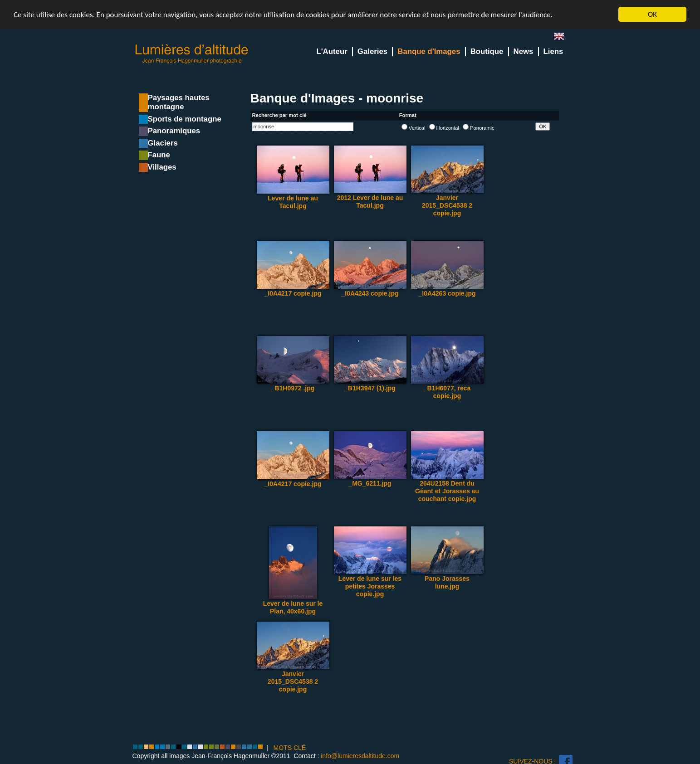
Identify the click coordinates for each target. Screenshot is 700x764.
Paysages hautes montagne (179, 102)
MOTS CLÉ (290, 748)
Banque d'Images (429, 51)
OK (652, 14)
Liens (553, 51)
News (524, 51)
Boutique (487, 51)
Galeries (372, 51)
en (563, 38)
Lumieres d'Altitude (192, 54)
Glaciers (163, 143)
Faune (159, 155)
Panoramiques (174, 131)
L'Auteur (332, 51)
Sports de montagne (185, 119)
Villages (162, 167)
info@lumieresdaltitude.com (360, 756)
